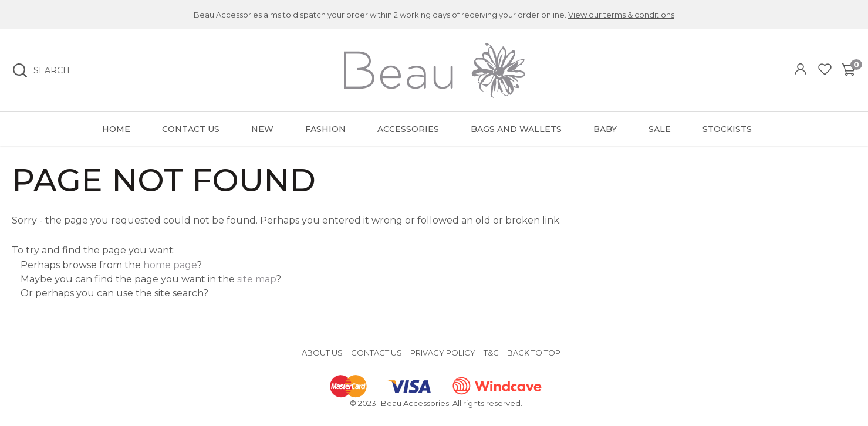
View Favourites (825, 70)
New (262, 129)
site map (256, 279)
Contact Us (191, 129)
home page (170, 265)
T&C (491, 353)
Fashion (325, 129)
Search (52, 70)
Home (116, 129)
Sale (660, 129)
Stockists (727, 129)
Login (802, 70)
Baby (605, 129)
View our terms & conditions (621, 15)
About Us (322, 353)
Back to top (534, 353)
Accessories (408, 129)
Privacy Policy (443, 353)
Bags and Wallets (516, 129)
